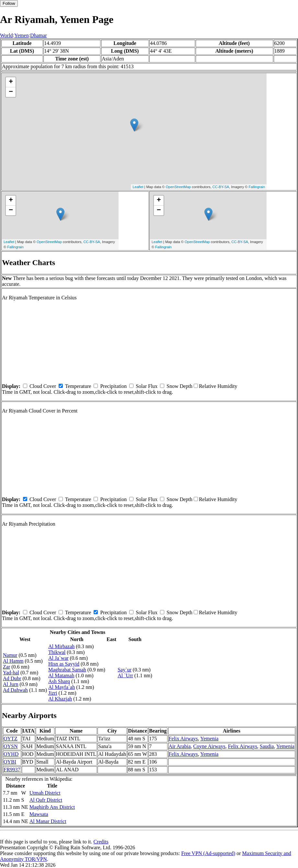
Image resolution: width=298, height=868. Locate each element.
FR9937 (12, 770)
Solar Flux (147, 386)
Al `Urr (125, 675)
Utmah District (45, 793)
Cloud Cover (43, 386)
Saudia (267, 746)
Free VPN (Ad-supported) (208, 853)
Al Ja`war (58, 658)
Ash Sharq (59, 681)
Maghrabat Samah (67, 670)
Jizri (53, 693)
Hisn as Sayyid (64, 664)
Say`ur (125, 670)
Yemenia (209, 739)
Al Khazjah (60, 699)
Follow (9, 3)
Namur (10, 655)
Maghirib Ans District (52, 807)
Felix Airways (183, 739)
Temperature (78, 386)
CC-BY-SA (221, 187)
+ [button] (11, 82)
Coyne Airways (209, 746)
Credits (101, 842)
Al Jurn (11, 684)
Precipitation (113, 386)
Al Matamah (61, 675)
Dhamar (39, 35)
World (6, 35)
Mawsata (39, 814)
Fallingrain (257, 187)
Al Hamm (13, 661)
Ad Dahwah (15, 690)
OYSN (11, 746)
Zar (6, 667)
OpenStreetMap (178, 187)
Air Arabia (180, 746)
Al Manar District (48, 821)
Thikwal (57, 652)
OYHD (11, 754)
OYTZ (11, 739)
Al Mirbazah (61, 646)
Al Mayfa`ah (62, 687)
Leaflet (138, 187)
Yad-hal (11, 673)
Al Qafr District (46, 800)
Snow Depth (179, 386)
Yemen (22, 35)
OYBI (10, 762)
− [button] (11, 92)
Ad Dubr (12, 678)
